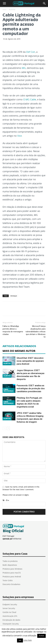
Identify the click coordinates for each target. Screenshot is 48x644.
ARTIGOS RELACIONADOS (19, 346)
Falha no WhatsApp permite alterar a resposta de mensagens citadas (13, 330)
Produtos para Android (12, 577)
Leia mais (28, 640)
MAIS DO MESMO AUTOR (19, 351)
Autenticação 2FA (10, 616)
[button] (44, 3)
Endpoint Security (10, 605)
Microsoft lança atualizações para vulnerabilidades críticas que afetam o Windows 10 (35, 332)
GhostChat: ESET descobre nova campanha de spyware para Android (30, 361)
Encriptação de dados (11, 620)
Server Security (9, 609)
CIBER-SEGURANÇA (8, 390)
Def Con (31, 52)
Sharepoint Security (11, 624)
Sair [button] (20, 640)
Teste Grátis (8, 581)
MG (24, 68)
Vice (20, 136)
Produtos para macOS (12, 573)
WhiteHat (17, 539)
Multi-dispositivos (10, 565)
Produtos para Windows (12, 569)
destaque (14, 296)
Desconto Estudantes (11, 584)
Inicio (4, 10)
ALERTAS (12, 10)
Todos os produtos (10, 561)
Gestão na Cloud (9, 612)
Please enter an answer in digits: (16, 495)
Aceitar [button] (41, 636)
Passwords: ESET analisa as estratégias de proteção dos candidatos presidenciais (31, 388)
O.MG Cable (30, 100)
